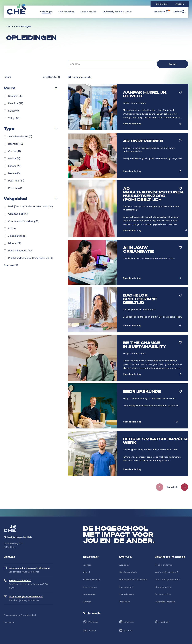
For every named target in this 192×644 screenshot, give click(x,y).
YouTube (128, 631)
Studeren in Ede (89, 12)
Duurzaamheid (126, 587)
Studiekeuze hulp (91, 580)
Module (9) (14, 173)
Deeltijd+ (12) (16, 103)
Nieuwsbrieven (126, 594)
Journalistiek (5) (17, 236)
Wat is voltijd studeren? (166, 572)
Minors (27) (15, 166)
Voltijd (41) (14, 118)
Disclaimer (9, 623)
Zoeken (172, 64)
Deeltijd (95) (15, 96)
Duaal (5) (14, 111)
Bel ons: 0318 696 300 (20, 580)
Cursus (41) (15, 151)
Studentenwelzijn (163, 587)
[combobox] (111, 64)
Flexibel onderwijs (164, 565)
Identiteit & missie (128, 572)
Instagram (129, 622)
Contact (87, 602)
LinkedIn (92, 631)
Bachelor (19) (16, 144)
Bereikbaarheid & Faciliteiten (133, 580)
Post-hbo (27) (16, 181)
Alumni (86, 572)
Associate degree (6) (20, 136)
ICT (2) (12, 228)
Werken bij (124, 565)
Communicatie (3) (18, 214)
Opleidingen (46, 12)
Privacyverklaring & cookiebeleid (20, 615)
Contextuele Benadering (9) (24, 221)
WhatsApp (93, 622)
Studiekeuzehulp (66, 12)
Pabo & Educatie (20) (20, 251)
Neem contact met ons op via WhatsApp (29, 568)
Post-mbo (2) (16, 188)
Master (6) (14, 159)
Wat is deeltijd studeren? (167, 580)
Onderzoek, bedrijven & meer (117, 12)
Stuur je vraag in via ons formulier (26, 597)
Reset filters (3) (49, 77)
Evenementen (90, 587)
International (162, 4)
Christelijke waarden (165, 602)
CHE (8, 26)
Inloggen (180, 4)
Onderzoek (124, 602)
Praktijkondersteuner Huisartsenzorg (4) (31, 258)
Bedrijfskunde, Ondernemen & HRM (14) (30, 206)
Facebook (164, 622)
